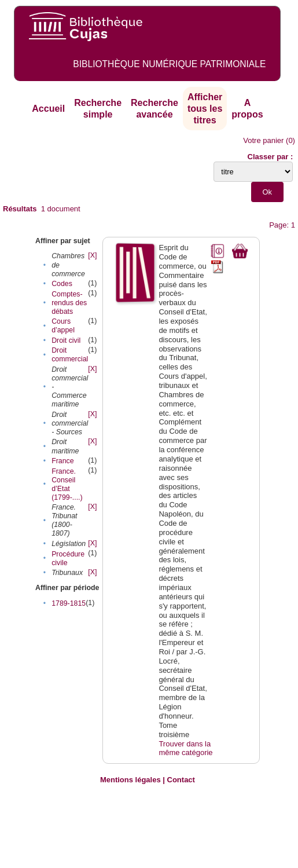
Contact (181, 780)
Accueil (48, 109)
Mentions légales (130, 780)
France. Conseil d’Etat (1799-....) (67, 484)
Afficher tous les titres (205, 108)
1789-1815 (69, 603)
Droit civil (66, 340)
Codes (62, 284)
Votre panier (263, 140)
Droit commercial (70, 355)
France (62, 461)
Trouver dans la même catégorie (185, 748)
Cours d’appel (63, 326)
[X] (92, 255)
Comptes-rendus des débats (69, 303)
